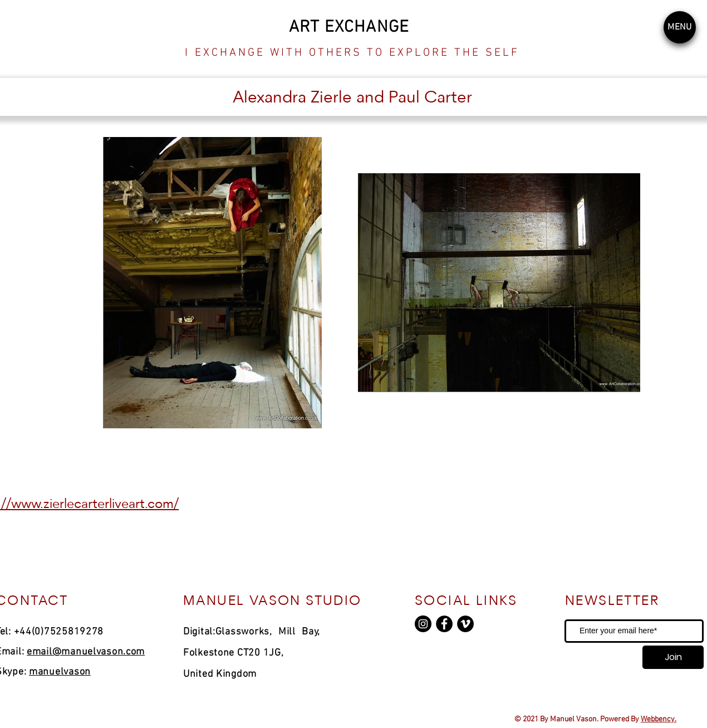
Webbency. (659, 719)
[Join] (673, 657)
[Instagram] (423, 624)
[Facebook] (444, 624)
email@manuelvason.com (86, 652)
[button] (680, 27)
